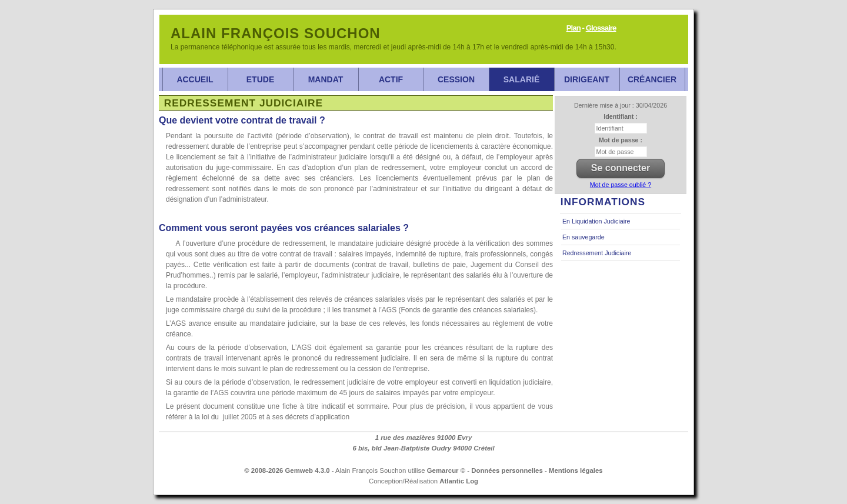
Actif (391, 79)
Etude (260, 79)
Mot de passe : (621, 140)
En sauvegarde (583, 237)
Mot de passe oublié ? (621, 185)
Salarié (521, 79)
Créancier (652, 79)
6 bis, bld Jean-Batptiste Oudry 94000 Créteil (423, 448)
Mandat (326, 79)
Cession (456, 79)
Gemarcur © (446, 470)
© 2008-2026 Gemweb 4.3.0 (287, 470)
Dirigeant (587, 79)
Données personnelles (507, 470)
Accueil (195, 79)
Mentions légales (576, 470)
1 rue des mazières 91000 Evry (424, 438)
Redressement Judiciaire (597, 253)
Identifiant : (620, 116)
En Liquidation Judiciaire (596, 221)
